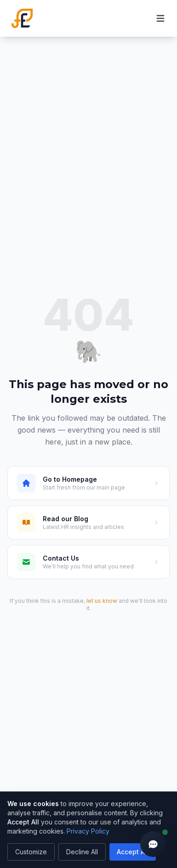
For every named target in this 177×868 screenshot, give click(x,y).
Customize (31, 852)
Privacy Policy (88, 831)
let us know (102, 601)
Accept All (133, 852)
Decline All (82, 852)
